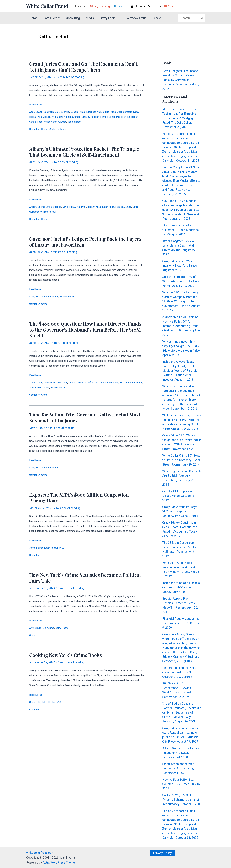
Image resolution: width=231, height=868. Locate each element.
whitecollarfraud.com (40, 853)
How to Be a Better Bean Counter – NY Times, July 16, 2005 (181, 784)
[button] (117, 18)
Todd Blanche (134, 122)
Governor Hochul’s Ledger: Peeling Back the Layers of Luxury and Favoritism (85, 242)
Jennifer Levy (106, 383)
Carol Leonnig (70, 112)
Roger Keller (95, 122)
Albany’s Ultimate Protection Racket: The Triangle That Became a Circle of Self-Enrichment (84, 152)
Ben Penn (53, 112)
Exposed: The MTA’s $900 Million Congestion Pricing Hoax (79, 498)
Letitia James (111, 117)
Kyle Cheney (93, 117)
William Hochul (79, 212)
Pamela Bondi (38, 122)
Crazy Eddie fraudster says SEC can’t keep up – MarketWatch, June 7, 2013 (180, 511)
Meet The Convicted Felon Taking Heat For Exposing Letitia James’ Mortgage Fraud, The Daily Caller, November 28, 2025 (180, 118)
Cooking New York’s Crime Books (66, 656)
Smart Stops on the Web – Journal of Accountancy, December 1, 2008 (180, 768)
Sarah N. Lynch (114, 122)
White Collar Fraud (47, 6)
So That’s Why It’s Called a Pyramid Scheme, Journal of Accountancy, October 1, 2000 (182, 800)
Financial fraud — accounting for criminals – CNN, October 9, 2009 (182, 623)
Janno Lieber (38, 548)
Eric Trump (130, 112)
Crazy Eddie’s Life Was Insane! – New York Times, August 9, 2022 (180, 266)
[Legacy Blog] (100, 6)
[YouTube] (172, 6)
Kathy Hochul (58, 117)
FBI (41, 703)
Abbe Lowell (37, 112)
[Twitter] (155, 6)
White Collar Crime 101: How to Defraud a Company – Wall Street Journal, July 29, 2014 (181, 460)
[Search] (202, 18)
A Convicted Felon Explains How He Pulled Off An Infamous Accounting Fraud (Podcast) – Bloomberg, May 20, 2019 (181, 326)
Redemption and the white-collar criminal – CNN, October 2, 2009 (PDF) (180, 672)
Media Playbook (64, 129)
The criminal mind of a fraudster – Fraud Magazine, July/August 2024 (181, 230)
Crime (49, 129)
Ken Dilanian (76, 117)
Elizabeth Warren (111, 112)
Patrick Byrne (58, 122)
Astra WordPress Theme (59, 862)
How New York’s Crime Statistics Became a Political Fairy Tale (85, 579)
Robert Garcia (77, 122)
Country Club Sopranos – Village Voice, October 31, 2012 (179, 496)
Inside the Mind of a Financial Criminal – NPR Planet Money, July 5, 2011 (181, 587)
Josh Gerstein (38, 117)
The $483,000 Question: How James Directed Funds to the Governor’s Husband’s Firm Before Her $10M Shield (85, 330)
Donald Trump (89, 112)
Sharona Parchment (72, 388)
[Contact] (80, 6)
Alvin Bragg (37, 629)
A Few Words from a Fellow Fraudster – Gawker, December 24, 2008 (181, 753)
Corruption (36, 129)
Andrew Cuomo (39, 207)
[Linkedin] (120, 6)
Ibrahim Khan (110, 207)
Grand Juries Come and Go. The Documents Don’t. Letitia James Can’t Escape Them (84, 67)
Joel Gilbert (124, 383)
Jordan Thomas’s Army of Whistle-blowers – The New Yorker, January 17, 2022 (181, 281)
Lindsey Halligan (132, 117)
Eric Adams (53, 629)
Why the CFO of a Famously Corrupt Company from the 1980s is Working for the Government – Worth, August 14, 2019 (181, 301)
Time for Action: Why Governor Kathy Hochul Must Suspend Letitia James (85, 418)
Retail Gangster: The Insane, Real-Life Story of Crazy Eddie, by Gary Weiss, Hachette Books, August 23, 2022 (181, 80)
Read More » (36, 105)
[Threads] (138, 6)
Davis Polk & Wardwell (85, 207)
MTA (69, 548)
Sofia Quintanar (58, 212)
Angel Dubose (60, 207)
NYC (66, 703)
